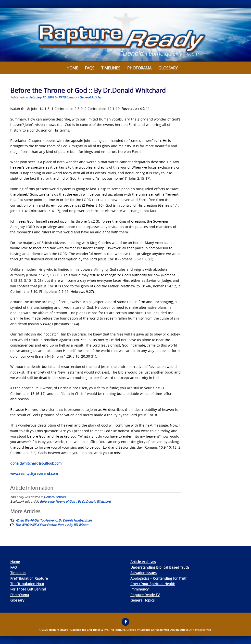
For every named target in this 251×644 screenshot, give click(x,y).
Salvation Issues (144, 573)
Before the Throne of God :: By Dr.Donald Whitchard (75, 501)
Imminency (139, 589)
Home (72, 68)
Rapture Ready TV (145, 595)
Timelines (111, 68)
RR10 (62, 97)
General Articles (90, 97)
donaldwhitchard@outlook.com (36, 463)
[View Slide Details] (125, 35)
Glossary (168, 68)
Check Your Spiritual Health (153, 584)
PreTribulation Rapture (29, 578)
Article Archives (143, 562)
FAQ (14, 567)
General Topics (143, 600)
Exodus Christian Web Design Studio (164, 630)
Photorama (139, 68)
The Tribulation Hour (27, 584)
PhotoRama (20, 595)
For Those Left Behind (28, 589)
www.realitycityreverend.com (34, 474)
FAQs (90, 68)
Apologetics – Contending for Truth (159, 578)
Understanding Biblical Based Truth (160, 567)
